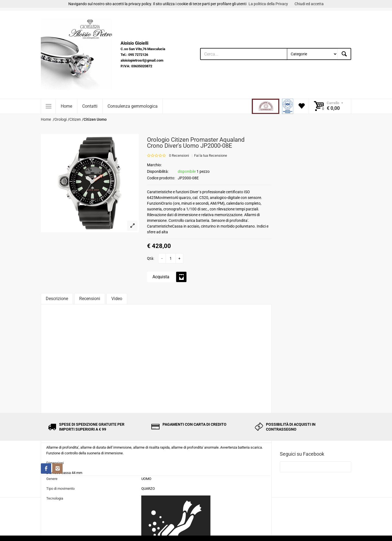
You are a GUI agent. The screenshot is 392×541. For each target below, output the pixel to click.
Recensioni (90, 299)
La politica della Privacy (268, 4)
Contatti (90, 106)
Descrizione (57, 299)
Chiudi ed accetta (309, 4)
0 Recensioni (179, 155)
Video (117, 299)
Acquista (161, 277)
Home (66, 106)
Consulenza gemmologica (133, 106)
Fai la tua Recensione (211, 155)
